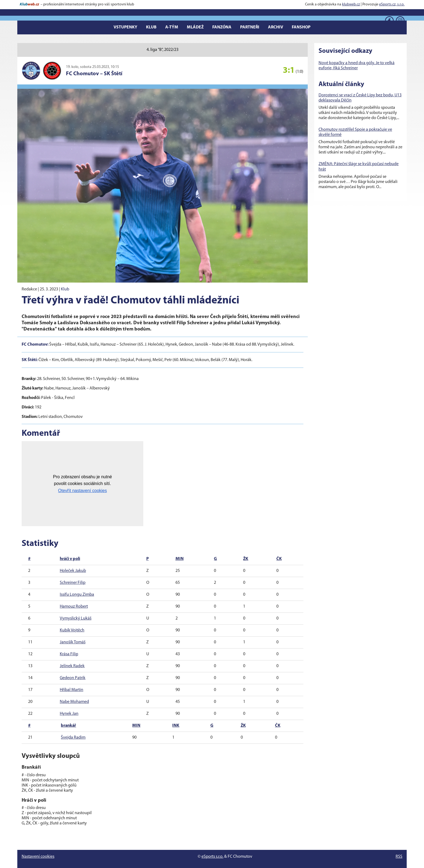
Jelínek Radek (72, 666)
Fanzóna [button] (222, 27)
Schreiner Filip (73, 583)
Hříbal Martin (72, 690)
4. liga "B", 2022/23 (163, 50)
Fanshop (301, 27)
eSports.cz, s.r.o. (392, 4)
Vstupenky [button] (125, 27)
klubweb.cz (351, 4)
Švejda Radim (73, 738)
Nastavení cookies (38, 857)
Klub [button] (151, 27)
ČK (279, 559)
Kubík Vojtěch (72, 630)
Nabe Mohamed (74, 702)
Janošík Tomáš (73, 642)
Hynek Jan (69, 714)
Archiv (276, 27)
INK (176, 726)
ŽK (246, 559)
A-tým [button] (172, 27)
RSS (399, 857)
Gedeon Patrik (73, 678)
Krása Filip (69, 654)
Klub (65, 289)
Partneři (250, 27)
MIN (180, 559)
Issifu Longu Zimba (77, 595)
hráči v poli (70, 559)
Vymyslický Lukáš (76, 618)
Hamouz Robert (74, 607)
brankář (68, 726)
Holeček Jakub (73, 571)
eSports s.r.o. (212, 857)
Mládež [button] (195, 27)
